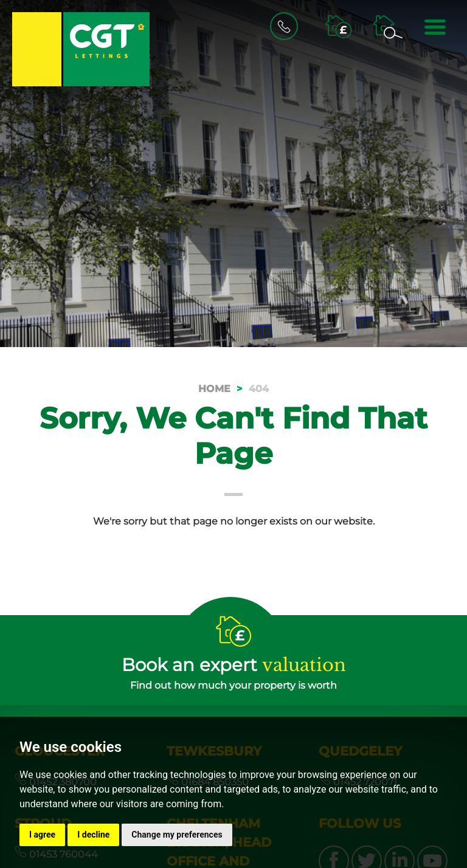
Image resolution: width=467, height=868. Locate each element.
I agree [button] (42, 835)
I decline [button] (93, 835)
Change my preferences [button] (177, 835)
